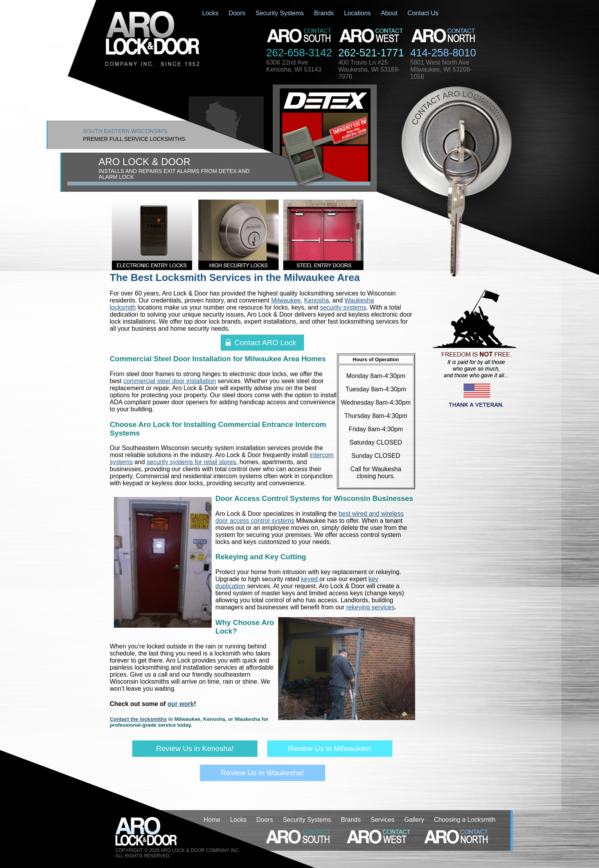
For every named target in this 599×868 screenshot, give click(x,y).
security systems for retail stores (192, 462)
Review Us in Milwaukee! (330, 748)
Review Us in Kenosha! (195, 748)
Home (212, 820)
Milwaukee (286, 300)
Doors (237, 13)
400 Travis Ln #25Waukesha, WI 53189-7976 (369, 69)
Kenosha (316, 300)
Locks (210, 13)
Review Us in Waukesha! (262, 773)
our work (181, 704)
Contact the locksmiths (139, 719)
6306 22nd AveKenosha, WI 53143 (294, 66)
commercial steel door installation (170, 381)
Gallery (414, 820)
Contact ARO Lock (265, 343)
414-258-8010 (443, 53)
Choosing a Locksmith (465, 820)
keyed (310, 579)
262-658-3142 (299, 53)
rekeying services (371, 607)
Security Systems (280, 13)
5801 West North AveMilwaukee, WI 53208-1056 (441, 69)
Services (382, 820)
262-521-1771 (371, 53)
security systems (343, 307)
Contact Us (423, 13)
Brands (324, 13)
